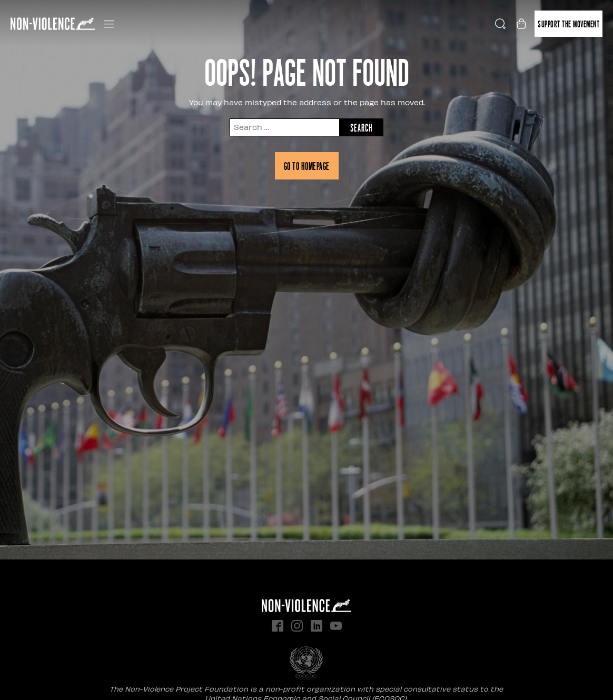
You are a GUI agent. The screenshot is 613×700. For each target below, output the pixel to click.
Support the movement (568, 23)
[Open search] (500, 24)
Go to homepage (307, 166)
